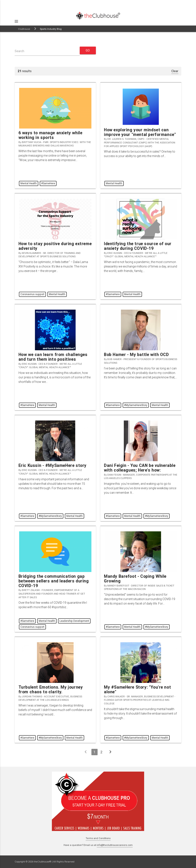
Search (19, 51)
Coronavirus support (32, 294)
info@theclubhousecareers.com (115, 845)
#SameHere (48, 183)
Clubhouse (24, 29)
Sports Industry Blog (51, 29)
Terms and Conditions (98, 838)
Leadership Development (74, 621)
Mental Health (29, 183)
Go (88, 50)
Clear (175, 71)
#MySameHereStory (136, 405)
